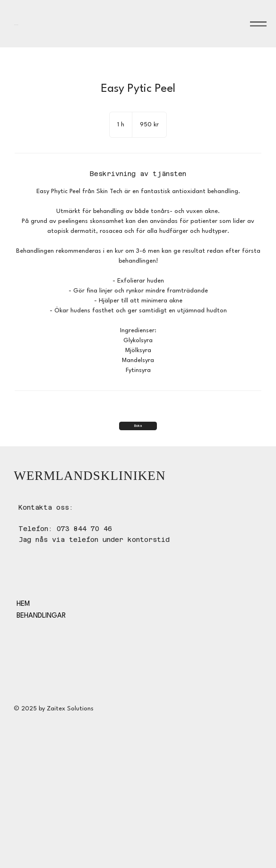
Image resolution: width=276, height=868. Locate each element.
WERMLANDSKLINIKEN (41, 24)
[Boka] (138, 426)
